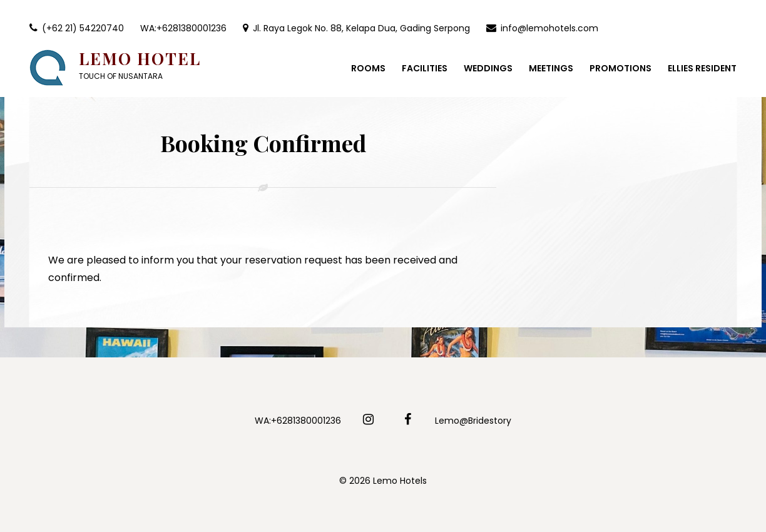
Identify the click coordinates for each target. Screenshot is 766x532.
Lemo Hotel (140, 59)
